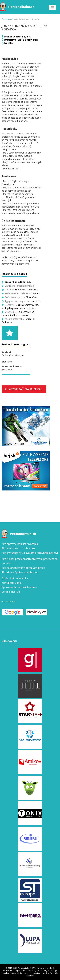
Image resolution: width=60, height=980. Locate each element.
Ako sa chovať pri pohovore (18, 548)
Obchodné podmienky (15, 578)
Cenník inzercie (11, 592)
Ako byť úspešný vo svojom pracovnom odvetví (30, 553)
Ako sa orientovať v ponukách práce (23, 568)
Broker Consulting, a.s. (17, 37)
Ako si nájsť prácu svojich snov (20, 572)
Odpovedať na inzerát (24, 389)
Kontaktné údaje (12, 583)
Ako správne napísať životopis (20, 544)
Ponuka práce (7, 19)
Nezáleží (9, 43)
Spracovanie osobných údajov (19, 587)
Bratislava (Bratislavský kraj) (21, 40)
